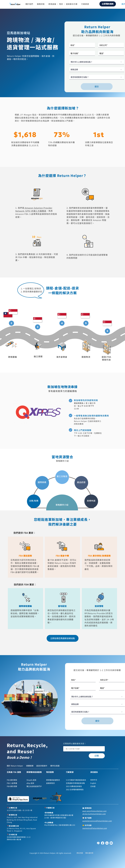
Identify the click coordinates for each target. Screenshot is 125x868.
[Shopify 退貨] (35, 780)
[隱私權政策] (89, 853)
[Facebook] (103, 843)
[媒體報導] (30, 766)
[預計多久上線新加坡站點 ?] (97, 697)
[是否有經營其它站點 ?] (97, 77)
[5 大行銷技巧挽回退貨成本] (77, 780)
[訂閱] (97, 756)
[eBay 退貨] (35, 783)
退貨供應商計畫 (103, 610)
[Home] (11, 323)
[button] (29, 4)
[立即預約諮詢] (108, 4)
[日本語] (100, 786)
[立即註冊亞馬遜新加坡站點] (63, 638)
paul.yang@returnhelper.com (94, 811)
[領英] (107, 843)
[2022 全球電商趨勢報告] (76, 790)
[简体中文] (100, 780)
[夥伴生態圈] (55, 766)
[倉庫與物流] (55, 783)
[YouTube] (111, 843)
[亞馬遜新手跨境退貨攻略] (76, 783)
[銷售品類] (97, 70)
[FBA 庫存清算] (15, 786)
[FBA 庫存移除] (15, 780)
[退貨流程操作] (42, 766)
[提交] (97, 87)
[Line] (98, 843)
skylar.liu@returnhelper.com (94, 814)
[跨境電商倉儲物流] (55, 780)
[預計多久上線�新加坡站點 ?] (97, 62)
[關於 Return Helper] (15, 766)
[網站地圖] (80, 853)
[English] (100, 783)
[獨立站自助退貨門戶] (35, 786)
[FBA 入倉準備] (15, 783)
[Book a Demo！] (24, 757)
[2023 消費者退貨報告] (76, 786)
